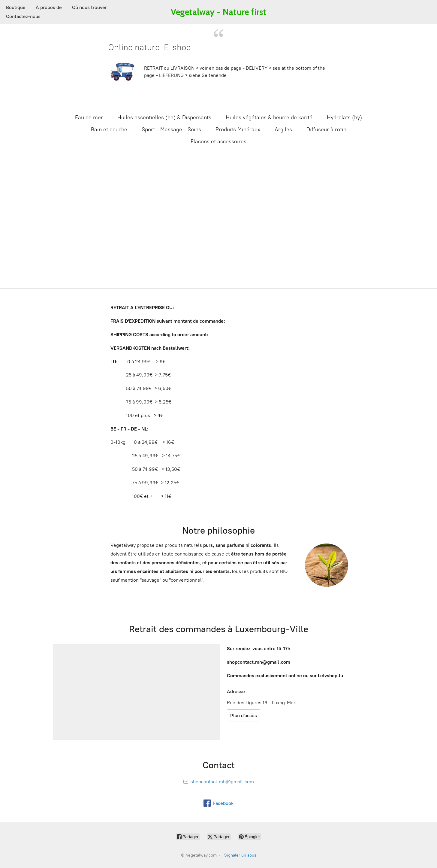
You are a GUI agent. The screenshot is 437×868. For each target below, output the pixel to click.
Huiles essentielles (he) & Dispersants (164, 117)
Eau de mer (89, 117)
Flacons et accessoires (218, 142)
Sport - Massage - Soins (171, 129)
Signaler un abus (240, 855)
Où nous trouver (89, 7)
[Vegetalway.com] (218, 12)
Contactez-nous (23, 16)
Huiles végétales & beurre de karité (269, 117)
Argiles (283, 129)
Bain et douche (109, 129)
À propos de (49, 7)
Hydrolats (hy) (344, 117)
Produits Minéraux (238, 129)
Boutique (16, 7)
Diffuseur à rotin (326, 129)
